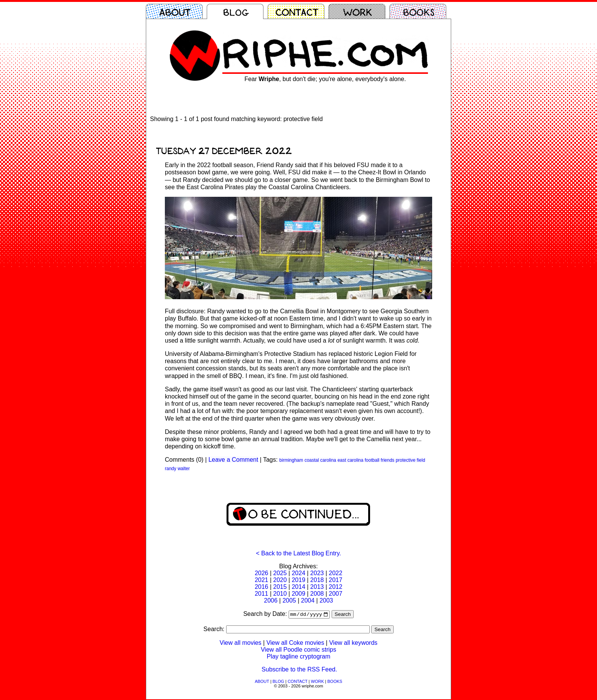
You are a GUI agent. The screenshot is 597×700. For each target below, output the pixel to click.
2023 (317, 573)
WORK (318, 682)
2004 (308, 600)
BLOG (279, 682)
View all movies (241, 643)
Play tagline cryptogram (298, 657)
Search (343, 615)
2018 (317, 580)
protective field (410, 460)
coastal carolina (320, 460)
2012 (335, 587)
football (372, 460)
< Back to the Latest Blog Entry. (298, 553)
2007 (335, 594)
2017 (335, 580)
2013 (317, 587)
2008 (317, 594)
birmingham (291, 460)
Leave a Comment (233, 460)
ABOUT (262, 682)
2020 (280, 580)
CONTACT (297, 682)
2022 (335, 573)
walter (184, 469)
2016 (262, 587)
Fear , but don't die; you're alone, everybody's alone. (325, 79)
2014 (298, 587)
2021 (262, 580)
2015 (280, 587)
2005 (289, 600)
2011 (262, 594)
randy (171, 469)
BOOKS (335, 682)
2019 (298, 580)
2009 (298, 594)
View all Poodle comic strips (298, 650)
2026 (262, 573)
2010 (280, 594)
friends (388, 460)
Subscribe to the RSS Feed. (299, 670)
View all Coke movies (295, 643)
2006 (271, 600)
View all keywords (353, 643)
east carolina (350, 460)
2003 (326, 600)
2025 (280, 573)
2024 (298, 573)
